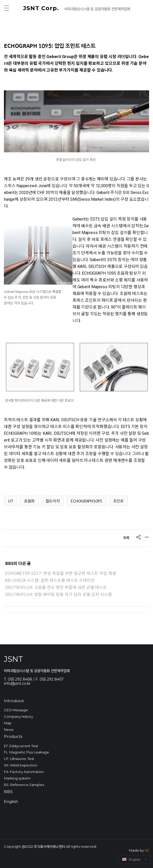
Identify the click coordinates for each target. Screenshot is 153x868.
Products (13, 736)
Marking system (17, 778)
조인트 (118, 501)
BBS (8, 792)
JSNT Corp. (42, 8)
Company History (19, 716)
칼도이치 (53, 501)
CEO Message (16, 710)
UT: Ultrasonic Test (19, 759)
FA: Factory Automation (24, 772)
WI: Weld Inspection (21, 765)
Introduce (14, 701)
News (9, 729)
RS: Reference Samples (24, 785)
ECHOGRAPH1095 (86, 501)
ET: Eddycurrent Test (21, 746)
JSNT (13, 659)
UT (11, 501)
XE (147, 850)
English (11, 801)
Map (8, 723)
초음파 (29, 501)
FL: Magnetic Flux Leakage (26, 752)
